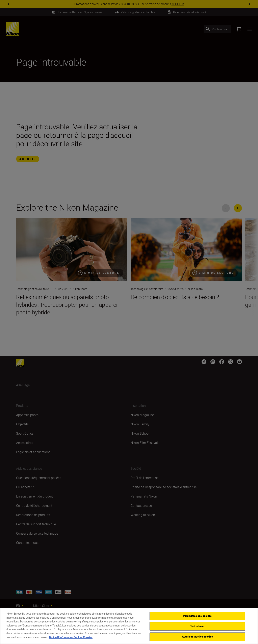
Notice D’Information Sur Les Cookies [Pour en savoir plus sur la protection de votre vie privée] (71, 642)
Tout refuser (197, 630)
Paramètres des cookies (197, 620)
